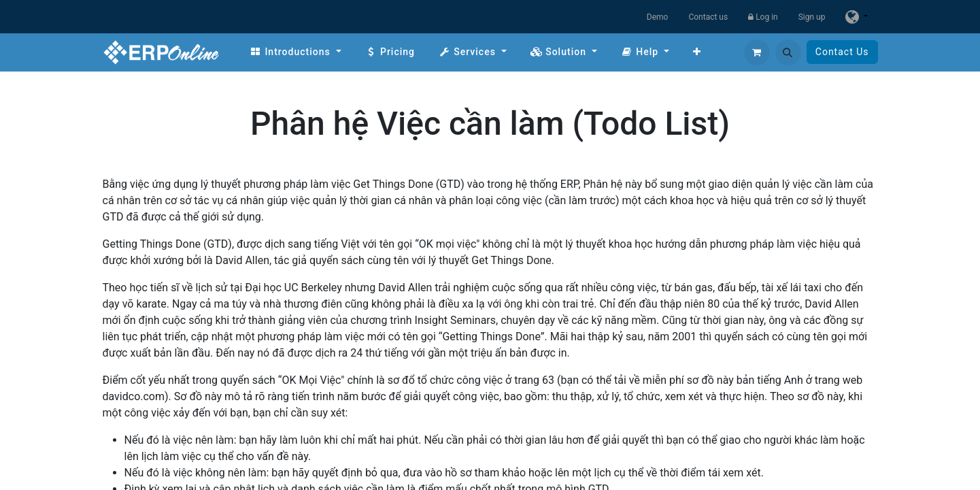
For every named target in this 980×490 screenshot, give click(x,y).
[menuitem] (295, 52)
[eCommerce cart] (757, 52)
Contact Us (842, 52)
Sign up (812, 17)
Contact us (708, 17)
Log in (763, 17)
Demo (658, 17)
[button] (788, 52)
